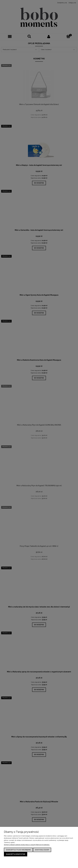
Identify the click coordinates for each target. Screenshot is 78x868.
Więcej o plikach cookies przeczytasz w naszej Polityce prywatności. (27, 845)
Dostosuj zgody (42, 850)
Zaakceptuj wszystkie (16, 854)
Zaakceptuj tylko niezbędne (18, 850)
